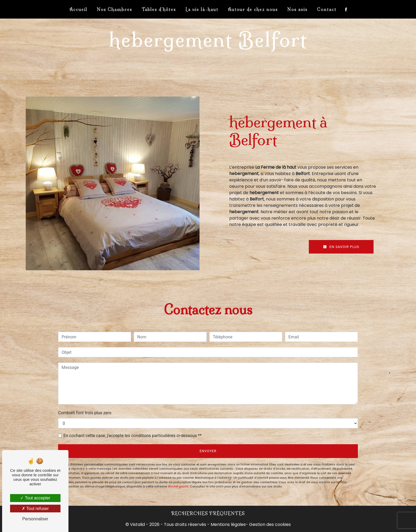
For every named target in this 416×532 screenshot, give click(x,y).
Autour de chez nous (253, 9)
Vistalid (137, 524)
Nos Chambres (114, 9)
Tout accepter (35, 498)
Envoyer (208, 451)
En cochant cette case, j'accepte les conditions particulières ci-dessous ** (133, 436)
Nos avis (297, 9)
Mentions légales (228, 524)
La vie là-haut (202, 9)
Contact (327, 9)
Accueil (78, 9)
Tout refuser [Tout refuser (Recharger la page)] (35, 509)
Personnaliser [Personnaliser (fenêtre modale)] (35, 519)
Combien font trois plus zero (85, 413)
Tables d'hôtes (159, 9)
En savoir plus (341, 247)
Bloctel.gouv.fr (178, 486)
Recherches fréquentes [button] (208, 513)
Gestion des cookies (270, 524)
